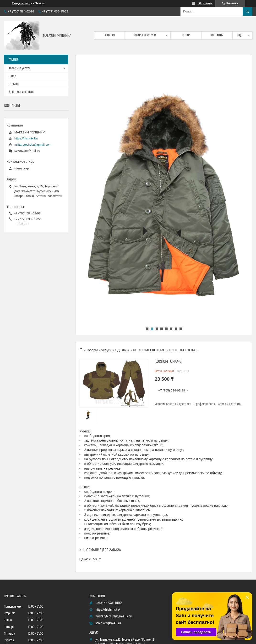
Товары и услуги (145, 35)
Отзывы (14, 84)
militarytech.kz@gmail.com (33, 145)
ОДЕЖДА (122, 350)
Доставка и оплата (21, 92)
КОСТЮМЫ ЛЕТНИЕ (149, 350)
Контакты (217, 35)
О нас (186, 35)
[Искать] (247, 11)
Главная (109, 35)
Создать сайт (21, 3)
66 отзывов (205, 3)
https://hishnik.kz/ (26, 138)
